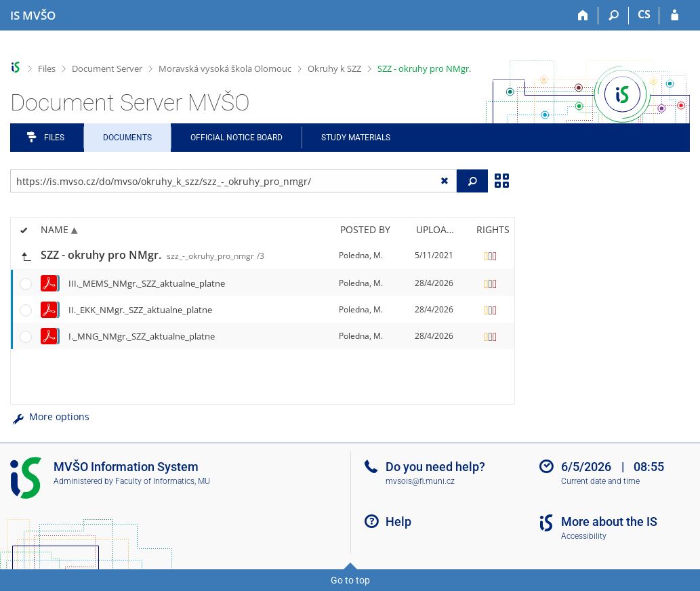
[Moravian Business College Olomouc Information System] (33, 16)
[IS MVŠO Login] (675, 16)
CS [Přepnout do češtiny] (644, 14)
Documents (127, 138)
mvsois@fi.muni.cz (420, 481)
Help (398, 522)
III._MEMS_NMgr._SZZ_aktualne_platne (147, 283)
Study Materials (356, 138)
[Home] (583, 16)
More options (50, 416)
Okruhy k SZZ (334, 68)
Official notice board (236, 138)
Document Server (107, 68)
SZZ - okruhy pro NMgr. (424, 68)
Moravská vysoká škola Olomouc (225, 68)
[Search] (614, 16)
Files (47, 68)
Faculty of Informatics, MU (163, 481)
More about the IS (609, 522)
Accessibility (584, 536)
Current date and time (600, 481)
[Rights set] (491, 256)
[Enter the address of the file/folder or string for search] (233, 181)
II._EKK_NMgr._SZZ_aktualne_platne (140, 310)
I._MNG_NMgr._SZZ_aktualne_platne (142, 336)
